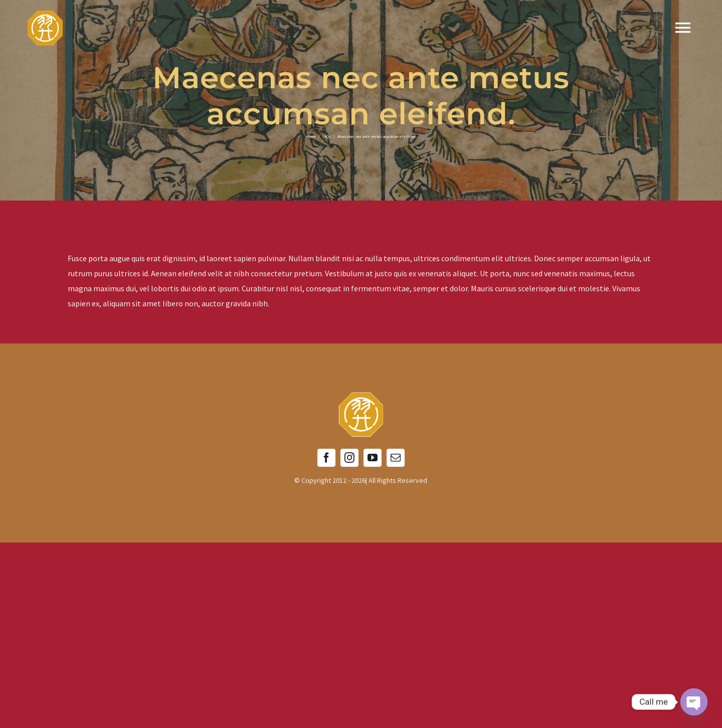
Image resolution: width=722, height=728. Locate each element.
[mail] (396, 458)
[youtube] (373, 458)
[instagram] (349, 458)
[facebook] (326, 458)
